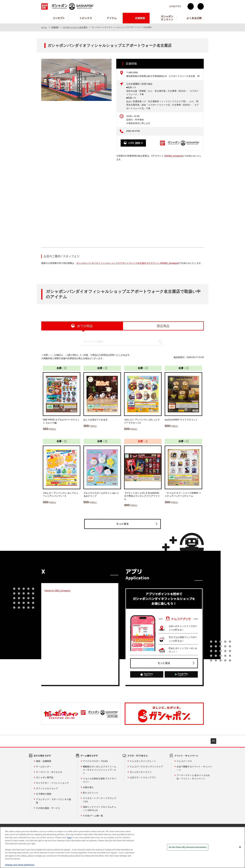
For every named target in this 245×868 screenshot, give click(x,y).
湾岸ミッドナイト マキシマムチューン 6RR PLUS (99, 809)
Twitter (191, 6)
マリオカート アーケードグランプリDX (99, 800)
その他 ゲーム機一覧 (93, 816)
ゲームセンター (44, 766)
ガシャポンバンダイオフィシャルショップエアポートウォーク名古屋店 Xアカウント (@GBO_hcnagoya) (128, 263)
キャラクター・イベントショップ (52, 783)
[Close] (240, 847)
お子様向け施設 (44, 794)
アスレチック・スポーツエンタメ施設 (53, 801)
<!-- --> (122, 204)
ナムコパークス (184, 761)
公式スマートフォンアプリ (143, 777)
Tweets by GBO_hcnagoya (57, 591)
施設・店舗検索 (44, 761)
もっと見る (122, 524)
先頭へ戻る (213, 741)
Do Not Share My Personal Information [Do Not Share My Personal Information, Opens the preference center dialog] (188, 847)
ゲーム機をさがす (89, 756)
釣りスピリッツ (90, 793)
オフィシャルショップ (47, 788)
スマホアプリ (175, 6)
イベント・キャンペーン (186, 756)
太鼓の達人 (88, 787)
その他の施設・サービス (48, 808)
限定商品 (163, 326)
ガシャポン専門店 (45, 777)
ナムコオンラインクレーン (143, 761)
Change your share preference (20, 865)
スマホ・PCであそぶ (137, 756)
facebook (201, 6)
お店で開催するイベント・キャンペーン (194, 768)
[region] (122, 847)
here (69, 838)
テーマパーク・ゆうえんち (49, 772)
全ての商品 (85, 326)
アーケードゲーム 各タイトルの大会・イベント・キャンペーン (193, 777)
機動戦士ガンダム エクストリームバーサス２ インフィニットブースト (99, 770)
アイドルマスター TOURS (95, 761)
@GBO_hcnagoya (174, 156)
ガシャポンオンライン (141, 772)
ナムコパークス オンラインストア (146, 766)
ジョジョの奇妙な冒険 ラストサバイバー (99, 780)
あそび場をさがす (42, 756)
